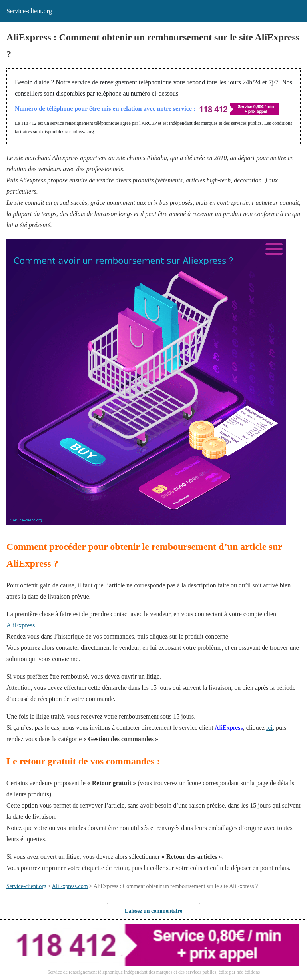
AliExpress (21, 625)
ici (269, 728)
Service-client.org (26, 886)
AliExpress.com (70, 886)
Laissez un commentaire (153, 911)
